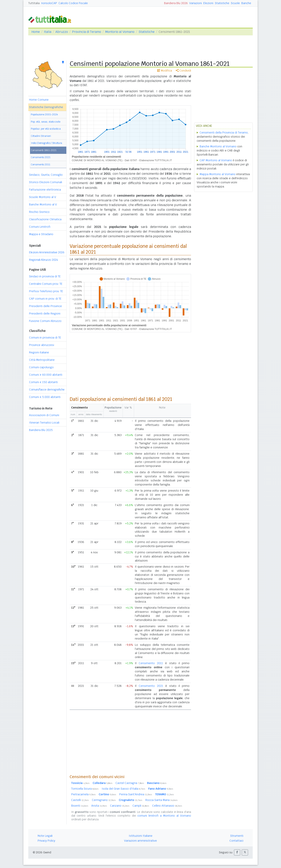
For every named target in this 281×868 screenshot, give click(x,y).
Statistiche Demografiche (46, 107)
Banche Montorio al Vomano (218, 146)
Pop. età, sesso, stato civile (46, 122)
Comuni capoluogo (41, 367)
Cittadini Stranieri (41, 136)
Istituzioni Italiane (141, 836)
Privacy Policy (46, 841)
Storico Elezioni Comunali (46, 182)
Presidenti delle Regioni (45, 314)
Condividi (183, 71)
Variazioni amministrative (140, 841)
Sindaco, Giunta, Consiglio (46, 175)
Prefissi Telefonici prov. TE (46, 291)
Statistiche (222, 3)
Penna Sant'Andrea (136, 794)
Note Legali (45, 836)
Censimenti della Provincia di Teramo (224, 133)
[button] (237, 852)
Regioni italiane (39, 352)
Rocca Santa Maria (161, 800)
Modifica (165, 71)
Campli (141, 806)
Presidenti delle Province (45, 306)
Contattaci (236, 841)
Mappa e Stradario (41, 234)
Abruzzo (62, 32)
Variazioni (196, 3)
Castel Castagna (130, 783)
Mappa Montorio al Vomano (218, 174)
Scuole (235, 3)
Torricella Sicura (85, 789)
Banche (246, 3)
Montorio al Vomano (120, 32)
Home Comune (39, 100)
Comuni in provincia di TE (45, 338)
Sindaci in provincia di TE (45, 276)
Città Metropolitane (42, 360)
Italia (48, 32)
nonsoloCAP (49, 3)
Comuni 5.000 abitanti (45, 397)
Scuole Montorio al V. (43, 197)
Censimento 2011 (40, 164)
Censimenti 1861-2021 (44, 150)
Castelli (80, 800)
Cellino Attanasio (167, 806)
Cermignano (104, 800)
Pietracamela (83, 794)
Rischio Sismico (39, 212)
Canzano (120, 806)
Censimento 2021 (41, 157)
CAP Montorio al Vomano (216, 160)
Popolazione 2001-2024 (44, 114)
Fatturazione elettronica (45, 190)
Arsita (99, 806)
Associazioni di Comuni (44, 415)
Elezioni (208, 3)
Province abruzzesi (42, 345)
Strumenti (237, 836)
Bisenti (80, 806)
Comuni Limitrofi (40, 227)
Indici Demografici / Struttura (46, 143)
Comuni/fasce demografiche (47, 390)
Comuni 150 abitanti (43, 382)
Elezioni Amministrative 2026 (47, 252)
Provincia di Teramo (87, 32)
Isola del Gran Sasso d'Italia (123, 789)
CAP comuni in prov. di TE (45, 299)
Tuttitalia (34, 3)
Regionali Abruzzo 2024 (43, 260)
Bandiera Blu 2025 (41, 430)
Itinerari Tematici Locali (44, 423)
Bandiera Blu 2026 (176, 3)
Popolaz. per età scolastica (46, 129)
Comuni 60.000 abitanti (46, 375)
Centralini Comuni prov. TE (46, 284)
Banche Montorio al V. (43, 204)
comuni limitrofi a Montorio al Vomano (164, 816)
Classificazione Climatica (45, 219)
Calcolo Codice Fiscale (73, 3)
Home (36, 32)
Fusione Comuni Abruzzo (45, 321)
